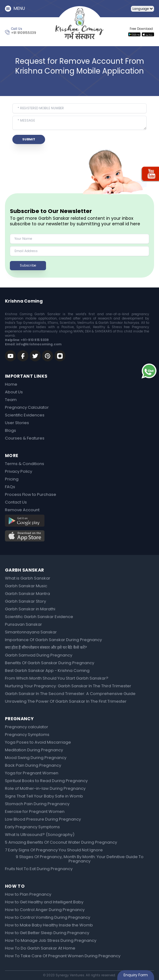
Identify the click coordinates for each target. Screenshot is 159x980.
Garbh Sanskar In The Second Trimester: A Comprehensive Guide (70, 694)
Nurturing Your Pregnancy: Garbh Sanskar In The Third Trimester (68, 686)
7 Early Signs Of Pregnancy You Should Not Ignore (54, 850)
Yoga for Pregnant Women (32, 773)
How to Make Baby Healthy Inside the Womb (49, 926)
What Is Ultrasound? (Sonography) (40, 835)
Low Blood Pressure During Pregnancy (43, 820)
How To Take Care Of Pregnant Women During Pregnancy (63, 956)
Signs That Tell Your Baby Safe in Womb (44, 797)
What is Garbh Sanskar (28, 579)
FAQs (10, 487)
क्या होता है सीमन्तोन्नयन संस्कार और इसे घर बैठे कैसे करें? (46, 648)
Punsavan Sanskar (23, 625)
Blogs (10, 431)
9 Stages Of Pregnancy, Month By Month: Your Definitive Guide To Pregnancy (80, 859)
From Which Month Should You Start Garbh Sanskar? (57, 679)
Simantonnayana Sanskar (31, 633)
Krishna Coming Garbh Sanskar (33, 314)
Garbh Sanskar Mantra (27, 594)
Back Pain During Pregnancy (33, 766)
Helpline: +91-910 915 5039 (27, 340)
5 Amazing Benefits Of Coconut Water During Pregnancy (61, 843)
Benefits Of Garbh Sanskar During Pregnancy (50, 663)
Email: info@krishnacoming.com (33, 344)
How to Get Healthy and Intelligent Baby (44, 902)
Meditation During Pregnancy (34, 750)
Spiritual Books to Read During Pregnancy (46, 781)
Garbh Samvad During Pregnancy (39, 656)
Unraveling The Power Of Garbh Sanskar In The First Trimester (66, 702)
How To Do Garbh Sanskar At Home (40, 949)
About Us (14, 392)
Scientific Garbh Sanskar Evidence (39, 617)
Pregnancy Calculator (27, 408)
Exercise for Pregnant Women (35, 812)
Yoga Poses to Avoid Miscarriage (38, 743)
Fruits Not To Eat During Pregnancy (39, 869)
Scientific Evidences (25, 416)
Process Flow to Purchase (31, 495)
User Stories (17, 423)
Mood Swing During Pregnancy (36, 758)
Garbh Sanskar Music (26, 586)
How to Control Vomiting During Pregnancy (48, 918)
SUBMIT (29, 139)
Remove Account (22, 510)
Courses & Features (25, 439)
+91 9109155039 (24, 33)
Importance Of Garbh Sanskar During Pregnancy (53, 640)
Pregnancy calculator (27, 727)
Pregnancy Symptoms (27, 735)
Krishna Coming (24, 301)
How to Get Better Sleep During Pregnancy (47, 933)
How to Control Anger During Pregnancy (45, 910)
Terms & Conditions (25, 464)
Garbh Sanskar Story (25, 602)
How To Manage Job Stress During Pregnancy (51, 941)
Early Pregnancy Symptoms (32, 827)
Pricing (12, 480)
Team (11, 400)
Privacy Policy (19, 472)
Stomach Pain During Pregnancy (37, 804)
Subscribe (28, 265)
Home (11, 385)
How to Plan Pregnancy (28, 895)
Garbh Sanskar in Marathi (30, 609)
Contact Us (16, 503)
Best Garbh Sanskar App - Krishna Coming (47, 671)
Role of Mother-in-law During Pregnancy (45, 789)
